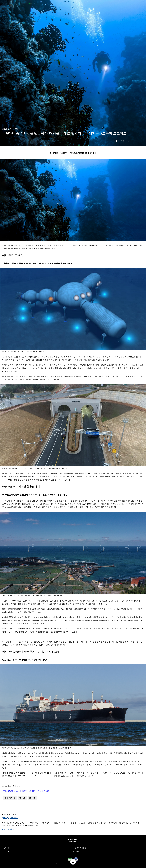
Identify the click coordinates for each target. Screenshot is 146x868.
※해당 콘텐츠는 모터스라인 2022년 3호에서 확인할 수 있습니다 (28, 791)
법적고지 (7, 851)
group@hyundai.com (10, 818)
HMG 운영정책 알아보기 (11, 829)
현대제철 (32, 798)
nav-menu (73, 862)
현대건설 (22, 798)
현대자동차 (122, 141)
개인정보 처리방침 (80, 848)
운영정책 (76, 851)
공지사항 (7, 848)
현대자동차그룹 (10, 798)
